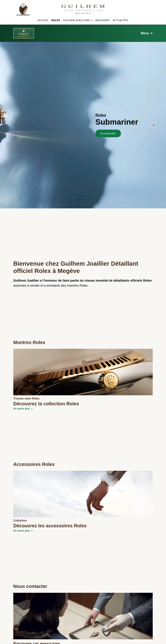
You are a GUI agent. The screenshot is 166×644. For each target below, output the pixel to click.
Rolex (56, 20)
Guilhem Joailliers (77, 20)
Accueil (43, 20)
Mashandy (103, 20)
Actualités (121, 20)
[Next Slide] (154, 72)
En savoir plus (108, 80)
